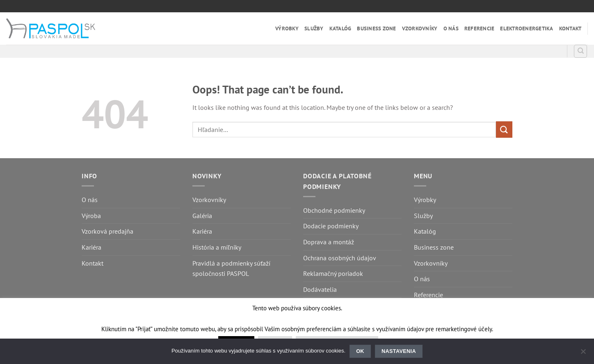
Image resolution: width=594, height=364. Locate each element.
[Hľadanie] (580, 51)
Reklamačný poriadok (333, 273)
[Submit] (504, 129)
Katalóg (340, 28)
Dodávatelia (320, 289)
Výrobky (287, 28)
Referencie (480, 28)
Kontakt (570, 28)
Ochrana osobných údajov (340, 258)
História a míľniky (217, 247)
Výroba (91, 216)
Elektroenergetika (527, 28)
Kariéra (91, 247)
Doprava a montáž (329, 242)
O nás (451, 28)
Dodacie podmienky (331, 226)
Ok (360, 351)
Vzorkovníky (420, 28)
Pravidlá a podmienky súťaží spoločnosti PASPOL (231, 268)
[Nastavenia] (583, 354)
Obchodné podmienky (334, 210)
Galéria (202, 216)
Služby (314, 28)
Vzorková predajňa (107, 231)
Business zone (376, 28)
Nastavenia (399, 351)
